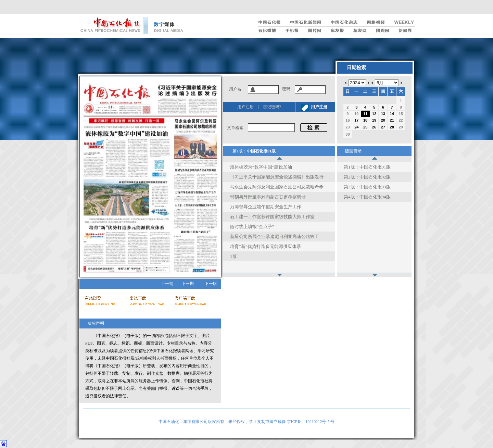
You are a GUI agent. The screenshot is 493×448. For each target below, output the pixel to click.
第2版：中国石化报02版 (367, 177)
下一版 (211, 284)
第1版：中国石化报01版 (367, 167)
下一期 (188, 284)
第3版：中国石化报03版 (367, 187)
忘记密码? (272, 107)
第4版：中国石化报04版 (367, 197)
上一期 (167, 284)
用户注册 (245, 107)
